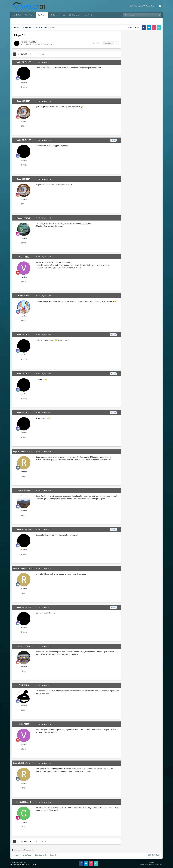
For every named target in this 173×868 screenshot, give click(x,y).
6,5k (24, 515)
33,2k (24, 87)
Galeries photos (59, 15)
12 (24, 477)
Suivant (24, 54)
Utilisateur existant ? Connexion (143, 6)
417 (24, 827)
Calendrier (75, 15)
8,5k (24, 710)
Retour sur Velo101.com (25, 15)
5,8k (24, 126)
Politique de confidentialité (20, 865)
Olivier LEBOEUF (24, 646)
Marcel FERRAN (24, 491)
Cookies (34, 865)
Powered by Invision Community (151, 864)
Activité (89, 15)
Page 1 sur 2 (41, 54)
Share (96, 43)
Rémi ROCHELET (24, 101)
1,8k (24, 243)
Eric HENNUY (24, 685)
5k (24, 671)
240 (24, 282)
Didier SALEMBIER (30, 42)
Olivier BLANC (24, 296)
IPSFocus (23, 862)
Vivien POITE (24, 257)
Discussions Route (45, 44)
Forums (43, 15)
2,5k (24, 321)
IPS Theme (14, 862)
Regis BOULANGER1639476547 (25, 452)
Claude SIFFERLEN (24, 218)
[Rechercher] (135, 15)
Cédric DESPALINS (24, 802)
